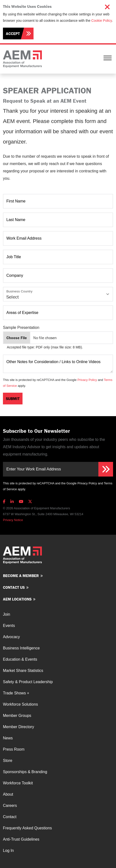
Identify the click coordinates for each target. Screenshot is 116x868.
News (8, 738)
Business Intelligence (21, 648)
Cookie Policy (102, 21)
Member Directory (18, 727)
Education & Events (20, 659)
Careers (10, 806)
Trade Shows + (16, 693)
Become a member (21, 576)
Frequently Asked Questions (27, 828)
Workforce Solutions (20, 704)
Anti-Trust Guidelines (21, 839)
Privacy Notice (13, 520)
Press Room (14, 749)
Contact (10, 817)
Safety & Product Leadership (28, 682)
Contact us (14, 587)
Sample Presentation (21, 328)
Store (8, 761)
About (8, 794)
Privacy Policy (87, 380)
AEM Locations (17, 599)
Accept (13, 33)
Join (6, 614)
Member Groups (17, 716)
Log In (8, 851)
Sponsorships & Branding (25, 772)
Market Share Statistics (23, 671)
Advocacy (11, 637)
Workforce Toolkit (18, 783)
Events (9, 626)
